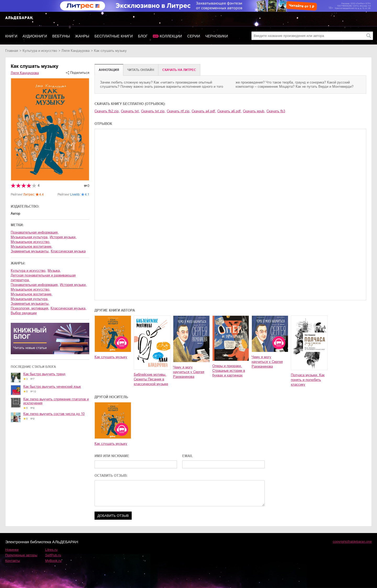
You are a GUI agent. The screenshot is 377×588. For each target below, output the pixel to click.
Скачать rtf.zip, (179, 111)
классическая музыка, (68, 308)
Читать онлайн (141, 70)
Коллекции (171, 36)
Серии (194, 36)
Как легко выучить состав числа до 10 (54, 414)
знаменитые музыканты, (30, 251)
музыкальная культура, (30, 237)
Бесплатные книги (114, 36)
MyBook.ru (53, 561)
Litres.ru (51, 550)
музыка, (54, 271)
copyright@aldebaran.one (352, 542)
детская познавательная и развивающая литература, (43, 278)
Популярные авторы (21, 555)
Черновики (217, 36)
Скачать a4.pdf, (204, 111)
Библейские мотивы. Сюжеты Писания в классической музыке (151, 379)
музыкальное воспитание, (32, 246)
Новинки (12, 550)
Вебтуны (61, 36)
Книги (11, 36)
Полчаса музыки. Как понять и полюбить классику (308, 380)
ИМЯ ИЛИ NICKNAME (112, 456)
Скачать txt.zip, (153, 111)
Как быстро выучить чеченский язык (52, 387)
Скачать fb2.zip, (107, 111)
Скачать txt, (130, 111)
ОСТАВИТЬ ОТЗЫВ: (111, 476)
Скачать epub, (254, 111)
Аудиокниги (35, 36)
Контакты (13, 561)
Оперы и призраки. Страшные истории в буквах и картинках (229, 371)
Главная (12, 51)
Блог (143, 36)
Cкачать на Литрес (179, 70)
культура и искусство (40, 51)
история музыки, (63, 237)
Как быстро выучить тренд (44, 374)
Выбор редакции (24, 313)
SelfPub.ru (53, 555)
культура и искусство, (29, 271)
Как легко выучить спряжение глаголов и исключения (56, 401)
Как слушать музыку (111, 357)
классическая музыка (68, 251)
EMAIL (188, 456)
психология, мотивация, (30, 308)
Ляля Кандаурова (76, 51)
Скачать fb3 (276, 111)
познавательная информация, (35, 232)
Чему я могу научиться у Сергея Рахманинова (189, 372)
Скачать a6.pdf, (229, 111)
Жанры (82, 36)
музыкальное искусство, (31, 242)
